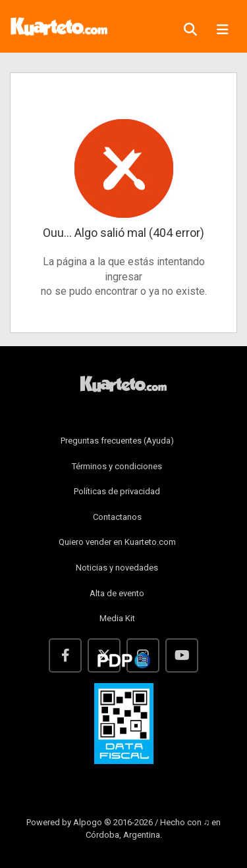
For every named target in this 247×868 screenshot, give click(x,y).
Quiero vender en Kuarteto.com (117, 542)
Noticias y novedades (117, 568)
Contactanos (117, 517)
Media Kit (117, 618)
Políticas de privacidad (117, 491)
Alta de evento (117, 593)
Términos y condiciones (117, 466)
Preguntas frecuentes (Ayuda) (117, 441)
